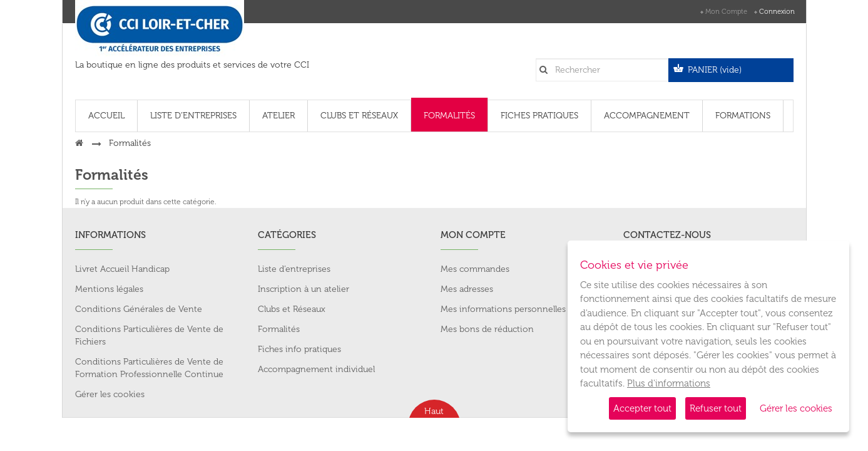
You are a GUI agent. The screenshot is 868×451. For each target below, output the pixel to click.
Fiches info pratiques (299, 349)
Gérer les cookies (796, 408)
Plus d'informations (669, 383)
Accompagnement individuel (316, 369)
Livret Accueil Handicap (122, 269)
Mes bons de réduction (487, 329)
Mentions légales (109, 289)
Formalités (279, 329)
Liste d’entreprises (294, 269)
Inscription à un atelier (304, 289)
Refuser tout (716, 408)
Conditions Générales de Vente (139, 309)
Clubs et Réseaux (292, 309)
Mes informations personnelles (503, 309)
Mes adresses (467, 289)
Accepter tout (642, 408)
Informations (110, 235)
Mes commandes (475, 269)
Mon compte (726, 12)
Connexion (777, 12)
